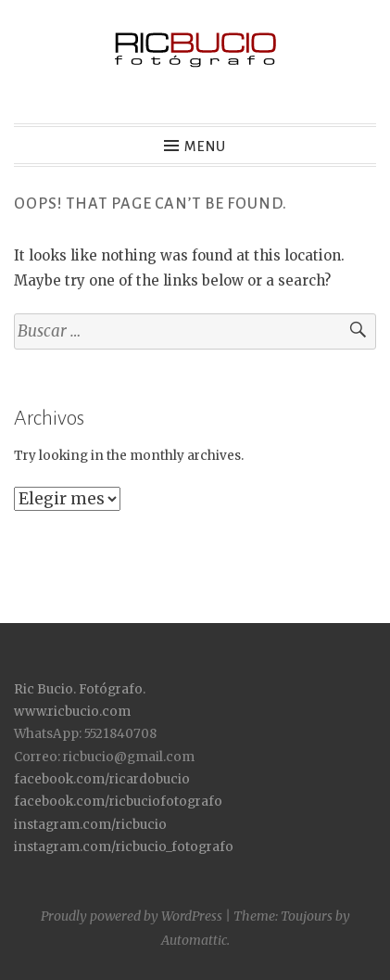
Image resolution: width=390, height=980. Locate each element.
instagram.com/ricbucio (90, 825)
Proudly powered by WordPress (132, 916)
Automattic (194, 940)
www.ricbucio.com (72, 712)
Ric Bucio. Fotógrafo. (80, 689)
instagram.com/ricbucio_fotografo (124, 847)
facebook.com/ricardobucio (102, 779)
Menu (205, 146)
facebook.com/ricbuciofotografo (118, 802)
